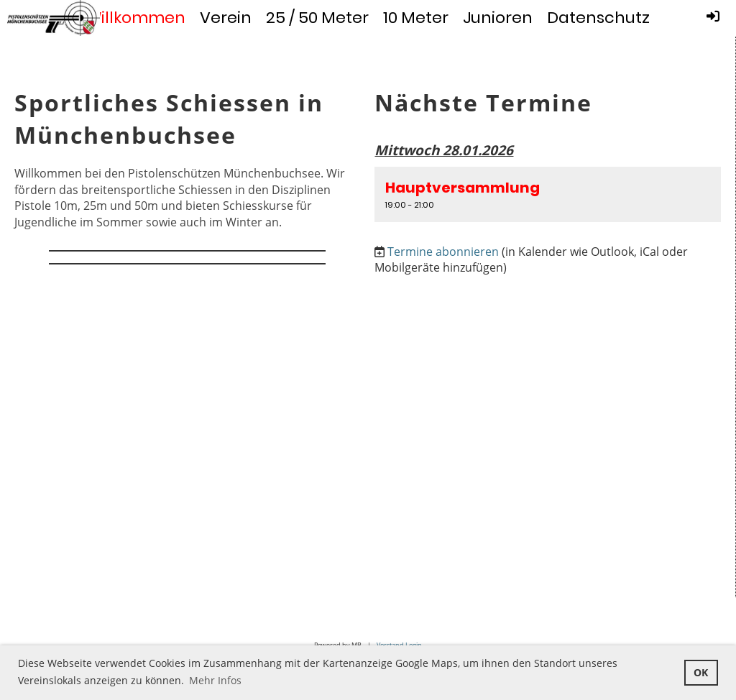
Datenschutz (598, 18)
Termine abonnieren (443, 252)
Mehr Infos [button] (215, 680)
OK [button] (701, 672)
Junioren (498, 18)
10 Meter (416, 18)
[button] (547, 194)
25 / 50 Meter (317, 18)
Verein (226, 18)
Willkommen (136, 18)
